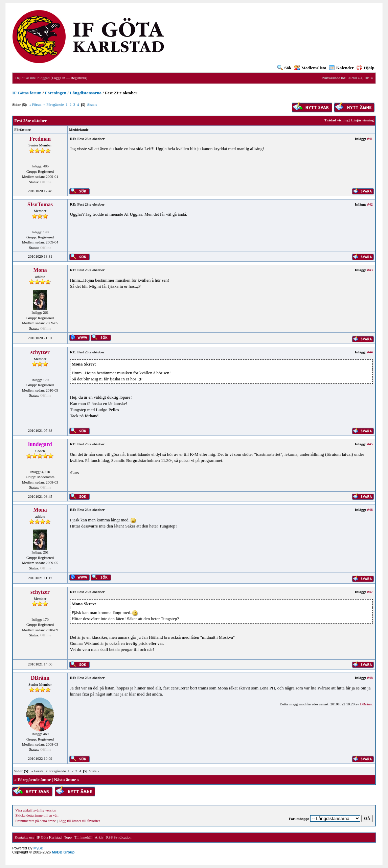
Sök (284, 68)
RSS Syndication (119, 837)
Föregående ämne (34, 780)
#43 (370, 270)
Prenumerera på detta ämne (36, 821)
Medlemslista (310, 68)
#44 (370, 352)
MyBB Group (63, 852)
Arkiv (99, 837)
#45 (370, 444)
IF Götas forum (27, 93)
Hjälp (366, 68)
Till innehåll (84, 837)
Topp (68, 837)
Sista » (92, 104)
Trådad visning (336, 120)
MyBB (38, 848)
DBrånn (40, 678)
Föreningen (56, 93)
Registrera (78, 78)
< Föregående (53, 104)
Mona (40, 270)
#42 (370, 204)
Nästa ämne (65, 780)
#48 (370, 678)
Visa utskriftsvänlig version (36, 810)
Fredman (40, 139)
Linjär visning (362, 120)
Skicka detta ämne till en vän (37, 815)
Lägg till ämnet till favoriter (79, 821)
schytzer (40, 352)
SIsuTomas (40, 204)
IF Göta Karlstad (49, 837)
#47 (370, 592)
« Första (36, 104)
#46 (370, 510)
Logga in (58, 78)
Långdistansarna (86, 93)
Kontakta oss (24, 837)
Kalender (341, 68)
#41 (370, 139)
